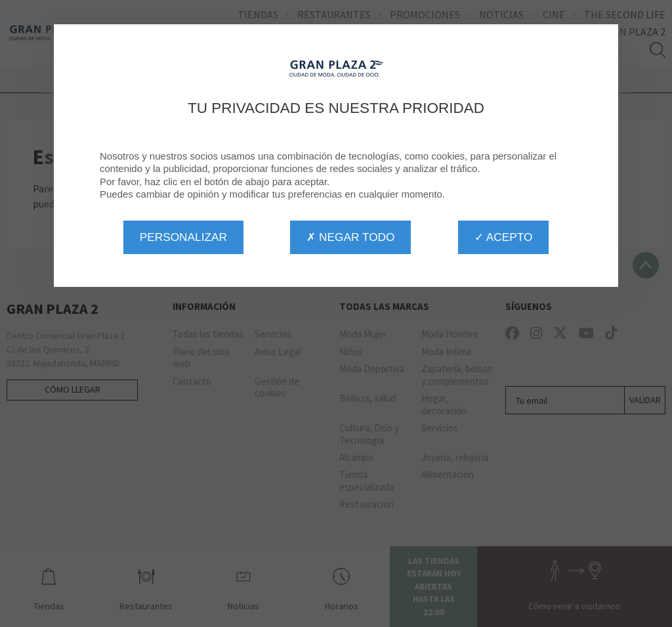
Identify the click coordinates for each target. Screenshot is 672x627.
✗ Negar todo (350, 237)
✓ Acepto (503, 237)
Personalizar (183, 237)
